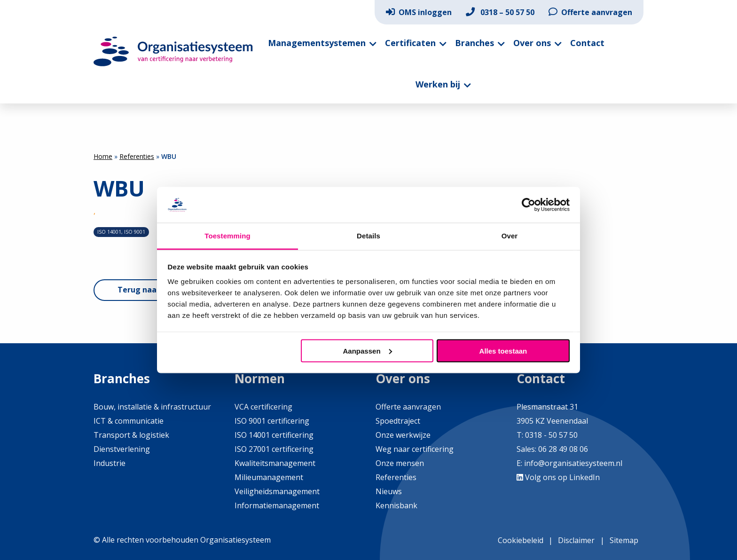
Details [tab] (368, 236)
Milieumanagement (269, 477)
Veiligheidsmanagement (277, 491)
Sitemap (624, 540)
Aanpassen (368, 351)
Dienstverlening (122, 449)
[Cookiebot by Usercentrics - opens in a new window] (529, 205)
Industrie (110, 463)
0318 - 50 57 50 (551, 435)
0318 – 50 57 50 (500, 12)
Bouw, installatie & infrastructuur (152, 407)
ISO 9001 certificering (272, 421)
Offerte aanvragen (590, 12)
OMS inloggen (419, 12)
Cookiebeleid (521, 540)
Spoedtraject (398, 421)
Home (103, 156)
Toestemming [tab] (227, 236)
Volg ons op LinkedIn (558, 477)
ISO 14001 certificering (274, 435)
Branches (474, 43)
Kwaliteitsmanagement (275, 463)
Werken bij (438, 84)
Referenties (137, 156)
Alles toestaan (503, 351)
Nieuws (389, 491)
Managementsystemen (317, 43)
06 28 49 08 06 (562, 449)
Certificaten (410, 43)
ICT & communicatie (129, 421)
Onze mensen (400, 463)
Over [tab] (510, 236)
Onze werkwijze (403, 435)
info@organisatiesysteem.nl (573, 463)
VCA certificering (263, 407)
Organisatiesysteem (173, 51)
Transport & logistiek (131, 435)
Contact (587, 43)
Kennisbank (396, 505)
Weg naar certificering (415, 449)
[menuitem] (419, 12)
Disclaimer (576, 540)
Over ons (532, 43)
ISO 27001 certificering (274, 449)
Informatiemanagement (277, 505)
